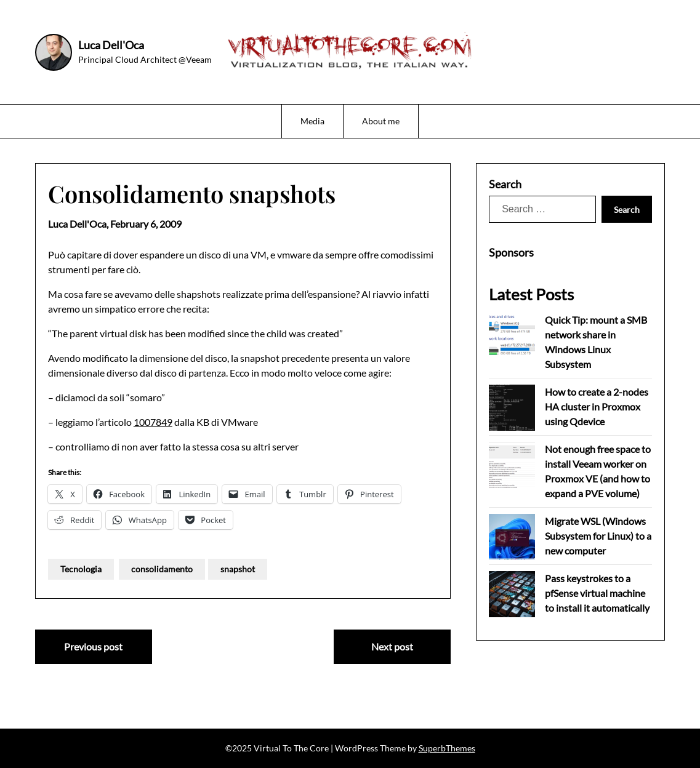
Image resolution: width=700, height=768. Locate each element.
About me (381, 121)
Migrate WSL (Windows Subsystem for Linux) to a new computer (598, 536)
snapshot (238, 569)
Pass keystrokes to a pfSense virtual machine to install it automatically (597, 593)
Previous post (93, 646)
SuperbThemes (447, 748)
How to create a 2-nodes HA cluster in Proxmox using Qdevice (597, 406)
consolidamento (162, 569)
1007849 (153, 422)
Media (312, 121)
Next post (392, 646)
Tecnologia (81, 569)
